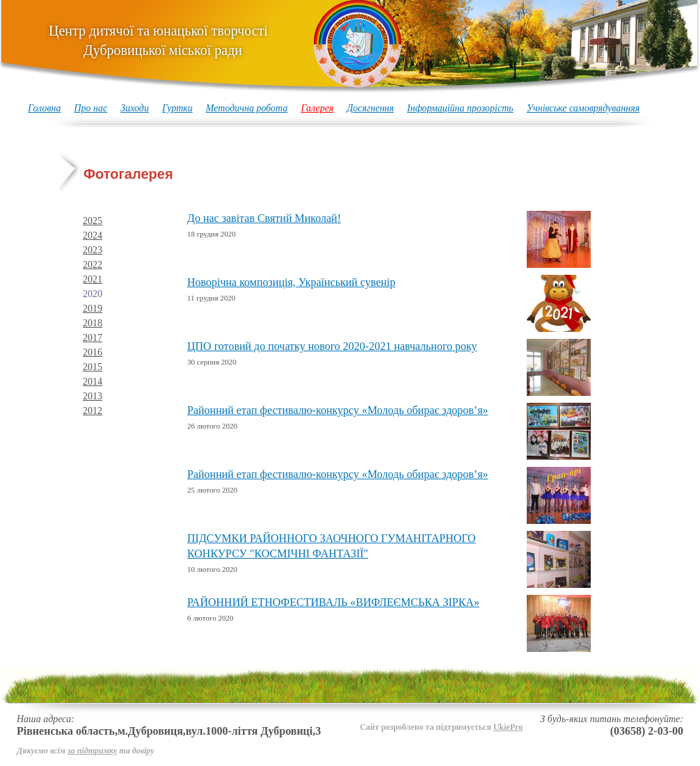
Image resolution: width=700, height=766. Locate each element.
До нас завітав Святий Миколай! (264, 218)
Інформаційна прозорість (460, 108)
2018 (93, 323)
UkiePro (508, 727)
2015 (93, 367)
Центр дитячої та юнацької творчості (158, 40)
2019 (93, 309)
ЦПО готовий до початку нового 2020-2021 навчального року (332, 346)
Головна (44, 108)
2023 (93, 250)
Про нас (90, 108)
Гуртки (177, 108)
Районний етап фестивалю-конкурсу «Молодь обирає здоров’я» (338, 410)
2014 (93, 382)
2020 (93, 294)
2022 (93, 265)
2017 (93, 338)
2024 (93, 236)
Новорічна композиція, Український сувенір (291, 282)
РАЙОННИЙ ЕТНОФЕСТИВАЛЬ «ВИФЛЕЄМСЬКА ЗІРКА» (333, 602)
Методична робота (247, 108)
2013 (93, 396)
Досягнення (370, 108)
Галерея (317, 108)
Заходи (135, 108)
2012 (93, 411)
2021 (93, 279)
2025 (93, 221)
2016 (93, 352)
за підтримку (92, 751)
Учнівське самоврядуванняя (583, 108)
